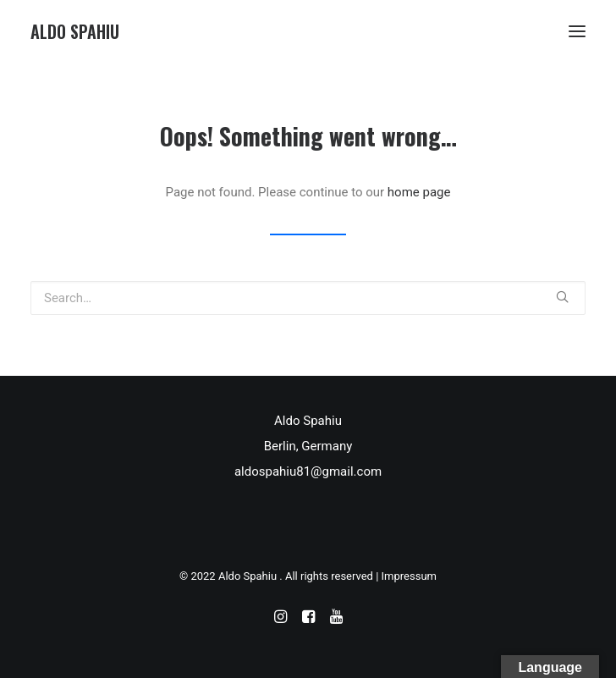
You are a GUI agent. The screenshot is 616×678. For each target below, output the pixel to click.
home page (419, 192)
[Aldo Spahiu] (75, 31)
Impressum (409, 576)
